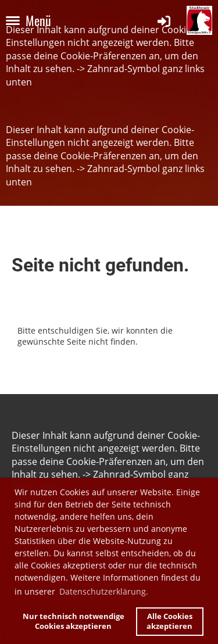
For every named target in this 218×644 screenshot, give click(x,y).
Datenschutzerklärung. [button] (104, 591)
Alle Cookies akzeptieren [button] (169, 622)
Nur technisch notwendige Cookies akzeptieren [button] (74, 622)
